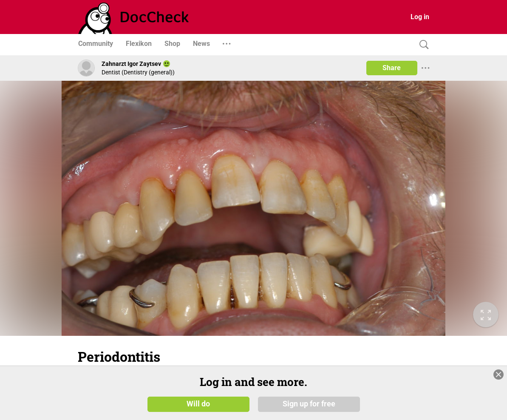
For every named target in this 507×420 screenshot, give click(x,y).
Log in (420, 17)
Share (392, 68)
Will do (198, 404)
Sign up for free (309, 404)
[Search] (422, 45)
